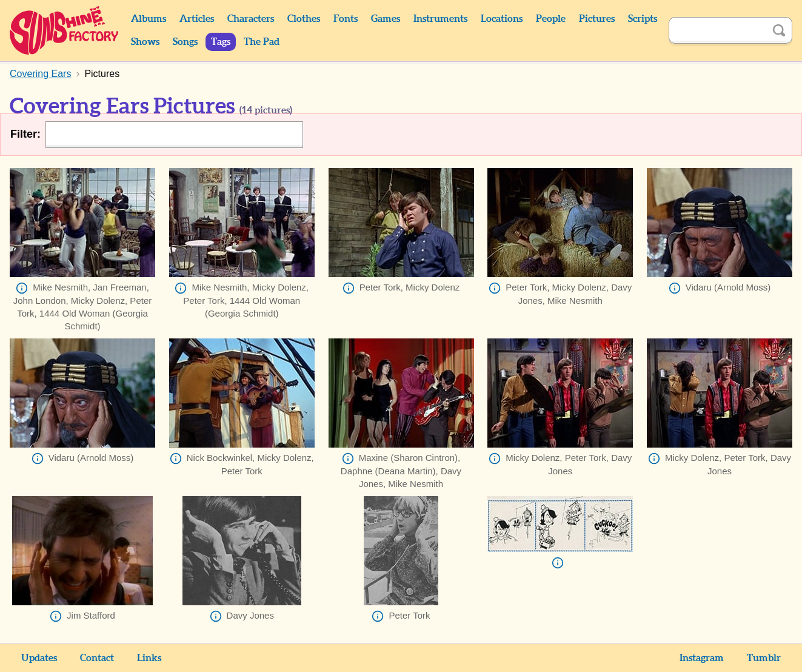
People (551, 19)
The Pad (262, 42)
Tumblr (764, 658)
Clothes (304, 19)
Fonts (346, 19)
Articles (197, 19)
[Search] (717, 30)
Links (149, 658)
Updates (39, 658)
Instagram (702, 658)
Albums (149, 19)
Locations (502, 19)
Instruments (440, 19)
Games (386, 19)
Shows (145, 42)
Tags (221, 42)
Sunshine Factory (65, 30)
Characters (251, 19)
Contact (97, 658)
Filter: (25, 134)
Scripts (643, 19)
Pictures (597, 19)
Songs (185, 42)
